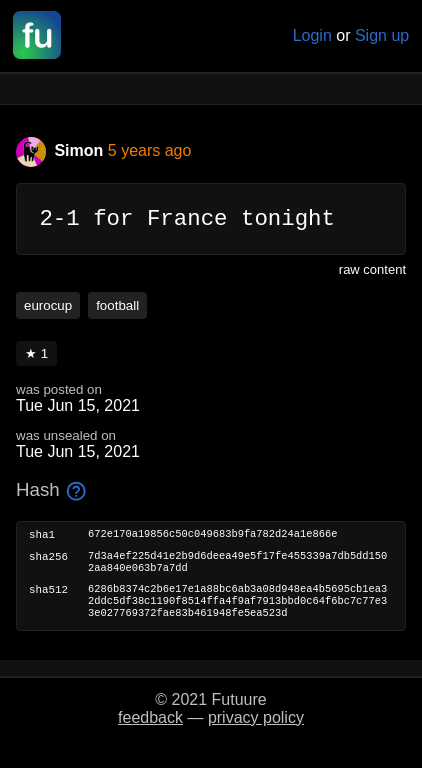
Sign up (382, 35)
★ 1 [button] (36, 358)
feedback (150, 734)
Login (312, 35)
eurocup (48, 310)
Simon (62, 150)
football (117, 310)
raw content (372, 274)
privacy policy (256, 734)
